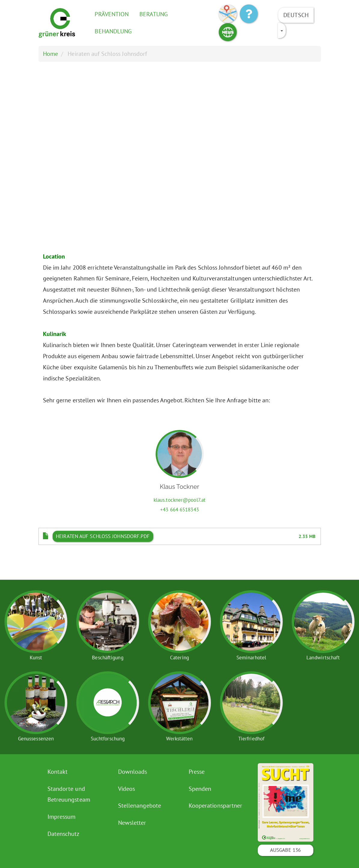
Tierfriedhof (251, 739)
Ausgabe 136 (285, 850)
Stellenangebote (140, 806)
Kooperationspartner (216, 806)
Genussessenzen (36, 739)
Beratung (154, 14)
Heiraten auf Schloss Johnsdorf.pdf (103, 536)
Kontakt (58, 772)
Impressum (62, 817)
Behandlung (113, 31)
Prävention (112, 14)
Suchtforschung (108, 739)
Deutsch (296, 15)
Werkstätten (179, 739)
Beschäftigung (108, 658)
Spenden (200, 789)
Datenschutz (64, 834)
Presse (197, 772)
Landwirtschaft (323, 658)
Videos (127, 789)
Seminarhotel (251, 658)
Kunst (36, 658)
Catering (179, 658)
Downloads (133, 772)
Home (50, 54)
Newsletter (132, 823)
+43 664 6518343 (179, 510)
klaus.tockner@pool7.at (179, 500)
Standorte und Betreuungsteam (69, 794)
